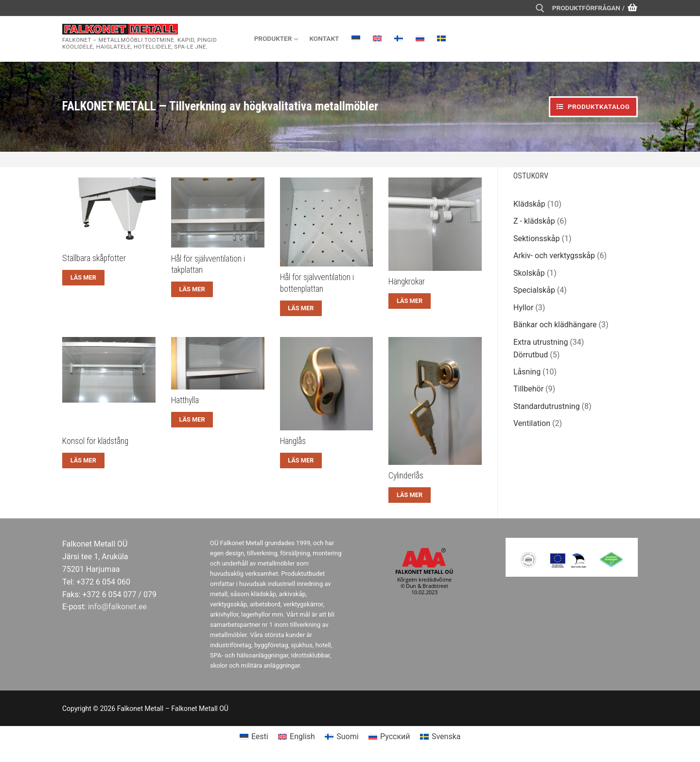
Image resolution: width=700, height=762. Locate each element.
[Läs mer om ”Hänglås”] (301, 461)
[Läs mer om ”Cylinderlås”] (410, 495)
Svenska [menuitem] (446, 736)
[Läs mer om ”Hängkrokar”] (410, 301)
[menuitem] (356, 38)
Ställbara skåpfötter (94, 258)
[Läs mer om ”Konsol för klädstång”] (83, 461)
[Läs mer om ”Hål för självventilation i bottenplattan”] (301, 308)
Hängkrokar (407, 282)
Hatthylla (185, 400)
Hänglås (293, 441)
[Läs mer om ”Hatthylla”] (192, 420)
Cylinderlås (406, 476)
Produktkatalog (593, 106)
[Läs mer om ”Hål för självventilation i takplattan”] (192, 289)
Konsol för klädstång (95, 441)
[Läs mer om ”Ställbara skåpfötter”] (83, 278)
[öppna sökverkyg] (540, 8)
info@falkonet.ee (117, 607)
